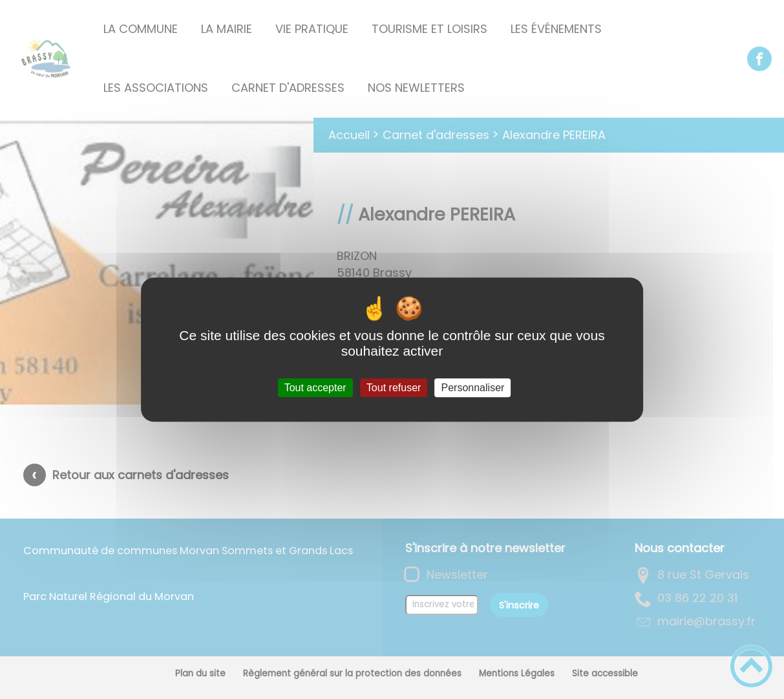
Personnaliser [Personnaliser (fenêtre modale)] (473, 388)
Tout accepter (315, 388)
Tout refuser (394, 388)
